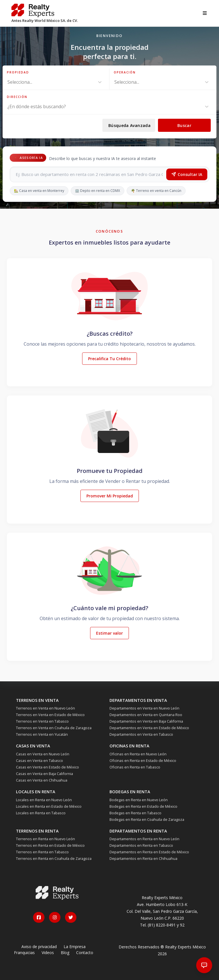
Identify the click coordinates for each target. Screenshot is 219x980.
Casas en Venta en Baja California (44, 774)
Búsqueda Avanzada (129, 125)
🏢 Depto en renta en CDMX (98, 191)
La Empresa (75, 947)
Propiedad (18, 72)
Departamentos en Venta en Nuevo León (144, 708)
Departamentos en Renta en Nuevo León (144, 839)
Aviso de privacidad (39, 947)
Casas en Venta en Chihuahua (42, 780)
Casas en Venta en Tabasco (39, 760)
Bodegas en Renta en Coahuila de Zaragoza (147, 819)
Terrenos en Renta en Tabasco (42, 852)
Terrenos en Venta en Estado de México (50, 715)
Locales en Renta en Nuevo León (44, 800)
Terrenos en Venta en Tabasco (42, 721)
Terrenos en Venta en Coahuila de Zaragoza (54, 728)
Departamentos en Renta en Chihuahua (143, 858)
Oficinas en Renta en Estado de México (143, 760)
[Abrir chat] (204, 965)
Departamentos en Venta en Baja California (146, 721)
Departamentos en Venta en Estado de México (149, 728)
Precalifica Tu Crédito (109, 359)
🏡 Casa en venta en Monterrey (39, 191)
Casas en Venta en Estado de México (47, 767)
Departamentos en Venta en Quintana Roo (146, 715)
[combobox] (8, 82)
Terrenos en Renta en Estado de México (50, 845)
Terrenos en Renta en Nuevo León (45, 839)
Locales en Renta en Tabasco (41, 813)
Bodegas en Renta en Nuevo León (139, 800)
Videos (48, 953)
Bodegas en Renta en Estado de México (143, 806)
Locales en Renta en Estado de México (49, 806)
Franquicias (24, 953)
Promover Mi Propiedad (110, 496)
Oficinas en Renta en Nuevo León (138, 754)
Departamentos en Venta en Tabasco (141, 734)
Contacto (85, 953)
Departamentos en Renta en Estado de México (149, 852)
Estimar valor (109, 633)
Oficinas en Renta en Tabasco (135, 767)
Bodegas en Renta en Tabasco (135, 813)
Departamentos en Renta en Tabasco (141, 845)
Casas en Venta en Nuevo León (43, 754)
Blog (65, 953)
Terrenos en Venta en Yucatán (42, 734)
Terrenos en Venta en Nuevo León (45, 708)
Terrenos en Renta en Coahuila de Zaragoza (54, 858)
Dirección (17, 97)
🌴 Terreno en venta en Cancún (156, 191)
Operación (125, 72)
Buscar (184, 125)
